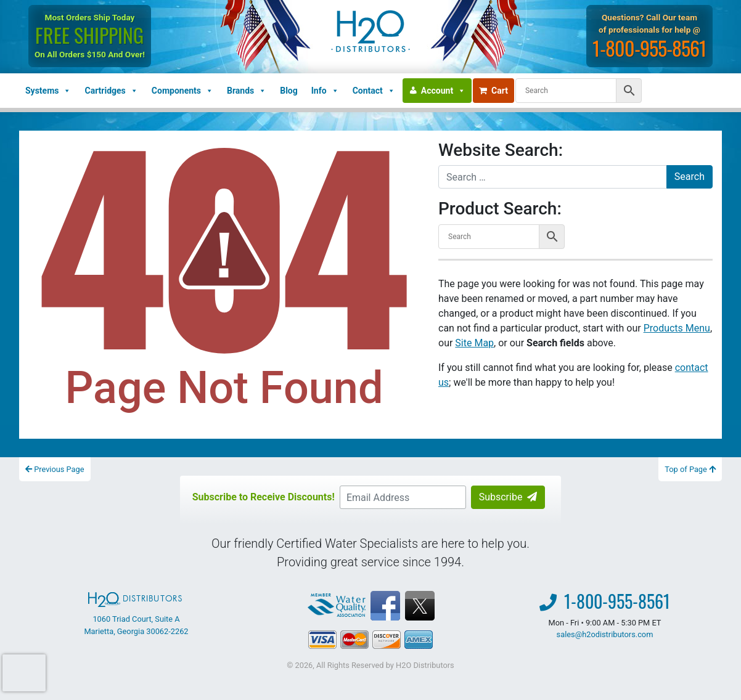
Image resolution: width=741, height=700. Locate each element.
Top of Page (690, 469)
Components (182, 91)
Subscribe (508, 497)
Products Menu (677, 328)
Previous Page (55, 469)
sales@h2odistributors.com (605, 634)
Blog (289, 91)
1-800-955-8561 (650, 48)
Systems (48, 91)
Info (325, 91)
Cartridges (111, 91)
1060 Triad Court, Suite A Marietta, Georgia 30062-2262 (136, 614)
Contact (374, 91)
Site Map (474, 343)
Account (443, 91)
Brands (247, 91)
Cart (493, 91)
